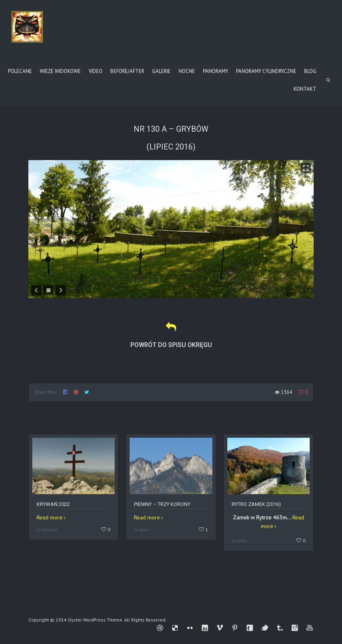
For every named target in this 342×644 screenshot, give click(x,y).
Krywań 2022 (53, 504)
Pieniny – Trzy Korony (162, 504)
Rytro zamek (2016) (256, 504)
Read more (50, 517)
